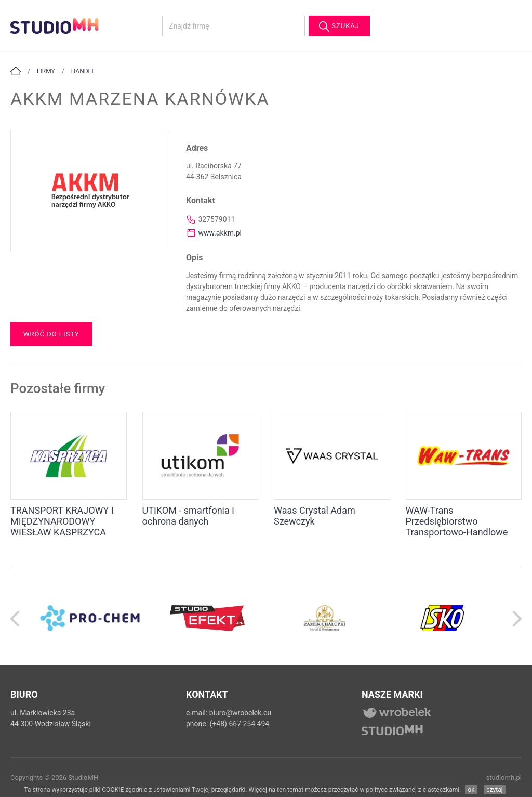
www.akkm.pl (220, 233)
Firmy (46, 71)
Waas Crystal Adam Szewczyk (315, 516)
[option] (90, 617)
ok (471, 790)
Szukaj (339, 27)
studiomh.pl (504, 778)
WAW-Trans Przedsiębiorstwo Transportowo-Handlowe (457, 521)
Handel (83, 71)
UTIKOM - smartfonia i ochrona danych (188, 516)
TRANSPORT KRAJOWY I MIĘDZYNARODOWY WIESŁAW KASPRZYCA (62, 521)
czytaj (494, 790)
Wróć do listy (51, 334)
